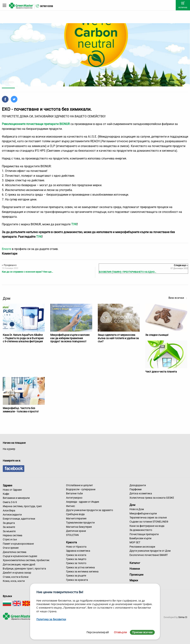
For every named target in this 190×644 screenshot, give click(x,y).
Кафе (6, 494)
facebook (14, 469)
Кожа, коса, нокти (14, 581)
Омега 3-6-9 (10, 502)
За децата (9, 523)
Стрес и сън (10, 539)
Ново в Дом (137, 509)
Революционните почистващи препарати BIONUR (36, 124)
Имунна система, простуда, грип (22, 506)
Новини (135, 569)
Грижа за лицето (76, 559)
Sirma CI (183, 617)
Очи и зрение (11, 548)
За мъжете (9, 531)
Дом (132, 505)
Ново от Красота (76, 547)
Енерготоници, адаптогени (19, 519)
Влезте (6, 249)
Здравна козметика (78, 551)
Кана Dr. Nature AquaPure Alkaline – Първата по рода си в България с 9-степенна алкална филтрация (23, 338)
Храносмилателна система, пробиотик (26, 560)
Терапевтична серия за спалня (148, 518)
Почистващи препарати (144, 534)
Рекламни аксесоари (142, 547)
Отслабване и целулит (80, 485)
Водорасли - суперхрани (81, 489)
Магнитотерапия (76, 518)
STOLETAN (72, 535)
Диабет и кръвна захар (17, 573)
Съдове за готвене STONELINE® (149, 522)
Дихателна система (15, 552)
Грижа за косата (76, 555)
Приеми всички (142, 632)
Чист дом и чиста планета (161, 372)
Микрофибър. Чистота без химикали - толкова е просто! (21, 410)
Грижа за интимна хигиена (82, 571)
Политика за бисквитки (51, 619)
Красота (71, 542)
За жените (9, 527)
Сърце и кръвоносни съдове (20, 556)
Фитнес (71, 506)
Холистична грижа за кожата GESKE (152, 498)
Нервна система (13, 535)
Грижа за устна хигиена (80, 567)
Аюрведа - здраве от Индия (83, 502)
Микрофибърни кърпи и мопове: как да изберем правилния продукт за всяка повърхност (70, 338)
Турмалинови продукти (80, 523)
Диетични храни (76, 531)
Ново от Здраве (12, 490)
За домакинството (141, 530)
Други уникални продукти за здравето (90, 510)
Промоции (136, 575)
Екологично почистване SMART (149, 555)
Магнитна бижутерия (79, 527)
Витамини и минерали (16, 498)
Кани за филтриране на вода (147, 526)
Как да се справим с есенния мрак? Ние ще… (27, 272)
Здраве (8, 485)
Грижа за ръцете (76, 576)
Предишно (9, 265)
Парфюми (136, 489)
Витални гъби (74, 493)
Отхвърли (120, 632)
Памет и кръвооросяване (18, 544)
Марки (134, 580)
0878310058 (46, 6)
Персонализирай (98, 632)
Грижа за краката (77, 580)
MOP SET (135, 542)
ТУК (74, 224)
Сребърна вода (75, 514)
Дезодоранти (138, 485)
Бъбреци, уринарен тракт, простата (24, 569)
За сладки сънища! (157, 335)
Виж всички (178, 298)
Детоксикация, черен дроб (19, 564)
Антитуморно (74, 498)
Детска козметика (141, 493)
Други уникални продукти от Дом (150, 551)
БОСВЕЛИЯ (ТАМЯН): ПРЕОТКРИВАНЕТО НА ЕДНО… (128, 272)
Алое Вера (9, 510)
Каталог (135, 563)
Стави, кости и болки (16, 577)
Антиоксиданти (12, 515)
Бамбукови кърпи (140, 538)
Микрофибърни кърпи (143, 513)
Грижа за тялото (76, 563)
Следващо (181, 265)
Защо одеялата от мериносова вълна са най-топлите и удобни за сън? (118, 338)
